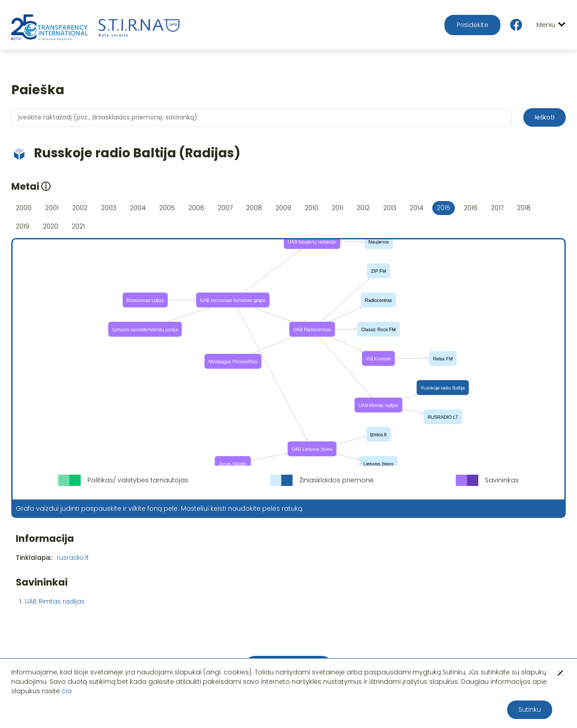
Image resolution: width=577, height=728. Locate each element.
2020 (50, 226)
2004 (138, 208)
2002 (80, 208)
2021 (78, 226)
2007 (225, 208)
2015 (444, 208)
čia (67, 691)
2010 (311, 208)
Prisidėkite (472, 25)
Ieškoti (545, 117)
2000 (24, 208)
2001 (52, 208)
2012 (363, 208)
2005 (167, 208)
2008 (254, 208)
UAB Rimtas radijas (55, 601)
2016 (471, 208)
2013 (390, 208)
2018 (524, 208)
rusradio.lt (73, 558)
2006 (196, 208)
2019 (23, 226)
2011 (337, 208)
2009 (283, 208)
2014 (417, 208)
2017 (497, 208)
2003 (109, 208)
